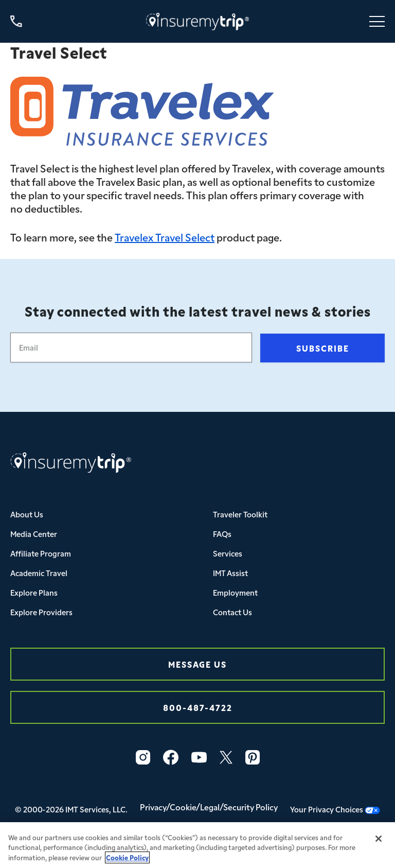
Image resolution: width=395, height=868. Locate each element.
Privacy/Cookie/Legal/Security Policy (209, 807)
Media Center (34, 534)
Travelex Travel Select (165, 237)
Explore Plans (34, 592)
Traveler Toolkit (240, 514)
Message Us (197, 664)
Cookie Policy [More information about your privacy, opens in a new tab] (127, 862)
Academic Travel (39, 573)
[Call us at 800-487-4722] (16, 21)
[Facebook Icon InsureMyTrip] (171, 757)
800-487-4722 (198, 707)
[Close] (379, 843)
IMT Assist (230, 573)
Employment (235, 592)
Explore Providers (41, 612)
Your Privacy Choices (335, 809)
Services (228, 553)
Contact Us (232, 612)
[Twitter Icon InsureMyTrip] (226, 757)
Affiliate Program (41, 553)
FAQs (222, 534)
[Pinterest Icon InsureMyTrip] (253, 757)
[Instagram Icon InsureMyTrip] (143, 757)
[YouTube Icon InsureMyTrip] (199, 757)
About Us (27, 514)
